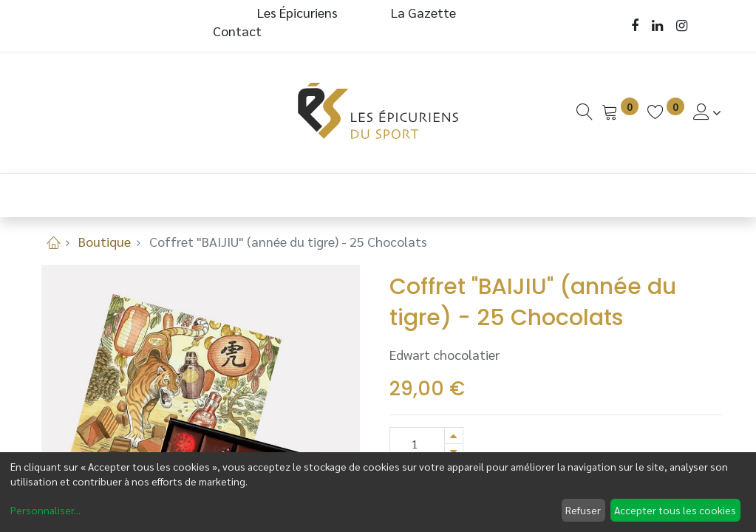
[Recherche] (585, 112)
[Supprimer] (454, 452)
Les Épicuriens (297, 12)
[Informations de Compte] (708, 112)
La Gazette (425, 12)
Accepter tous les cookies (675, 510)
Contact (237, 31)
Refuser (583, 510)
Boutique (105, 241)
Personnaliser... (45, 510)
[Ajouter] (454, 436)
